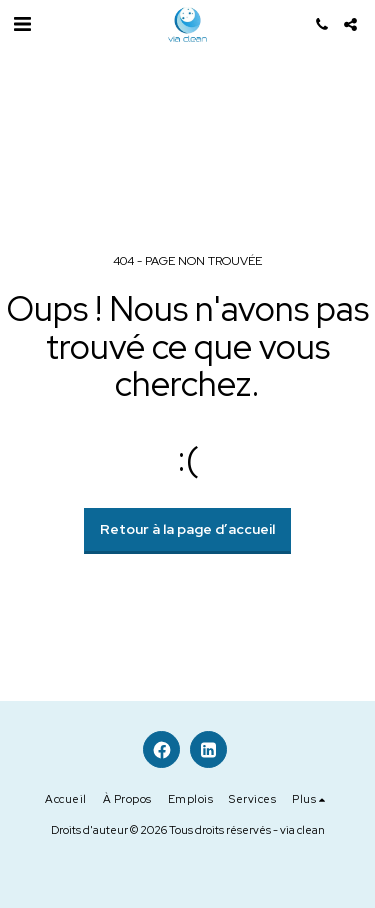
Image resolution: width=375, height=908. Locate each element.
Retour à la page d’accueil (187, 529)
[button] (22, 24)
